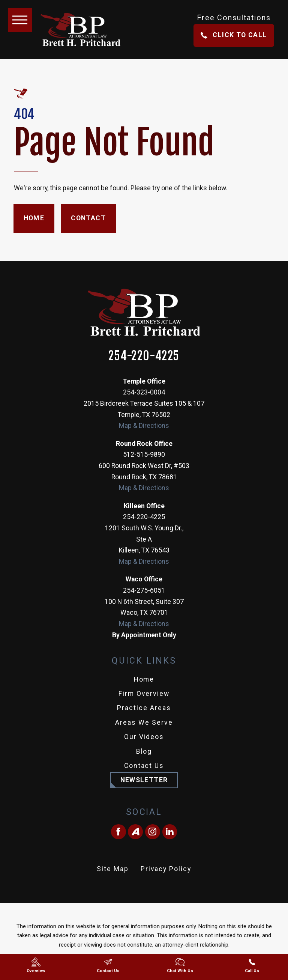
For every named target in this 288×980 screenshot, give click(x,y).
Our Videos (144, 737)
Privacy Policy (166, 869)
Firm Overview (144, 694)
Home (34, 218)
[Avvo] (135, 832)
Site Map (113, 869)
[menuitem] (144, 680)
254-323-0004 (144, 392)
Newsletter (144, 780)
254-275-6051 (144, 590)
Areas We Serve (144, 723)
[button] (20, 20)
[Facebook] (118, 832)
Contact (88, 218)
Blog (144, 751)
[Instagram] (153, 832)
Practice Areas (144, 708)
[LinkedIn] (170, 832)
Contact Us (144, 766)
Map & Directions (144, 426)
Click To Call (234, 35)
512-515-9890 (144, 455)
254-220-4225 (144, 356)
